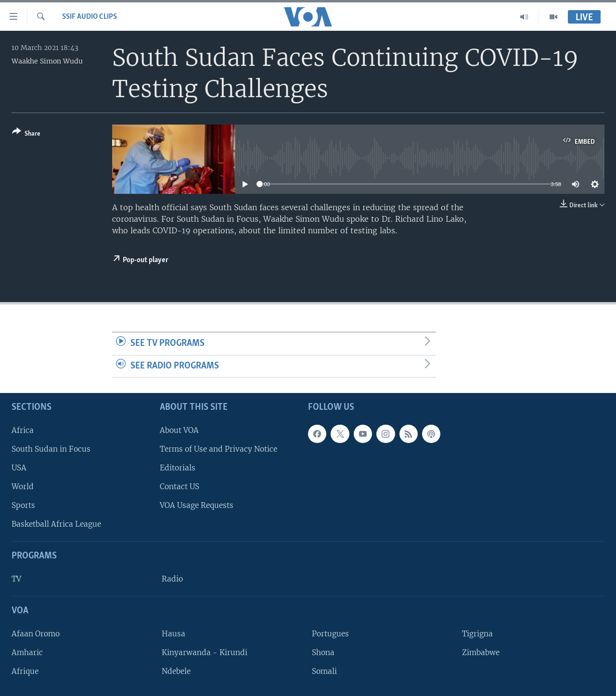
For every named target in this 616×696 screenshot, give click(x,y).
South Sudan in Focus (51, 449)
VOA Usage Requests (197, 505)
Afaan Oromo (36, 634)
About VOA (179, 430)
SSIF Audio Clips (90, 17)
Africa (23, 430)
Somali (324, 671)
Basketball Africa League (56, 525)
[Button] (26, 134)
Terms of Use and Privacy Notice (218, 449)
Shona (323, 652)
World (23, 487)
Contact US (180, 487)
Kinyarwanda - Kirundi (205, 652)
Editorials (178, 468)
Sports (23, 505)
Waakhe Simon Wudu (47, 61)
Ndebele (176, 671)
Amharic (27, 652)
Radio (172, 579)
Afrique (25, 671)
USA (19, 468)
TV (16, 579)
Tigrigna (477, 634)
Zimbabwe (481, 652)
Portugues (330, 634)
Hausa (173, 634)
